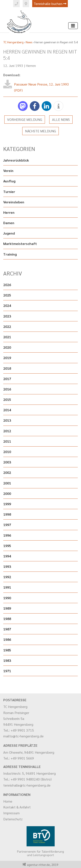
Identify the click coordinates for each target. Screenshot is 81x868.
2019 (7, 358)
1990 (7, 598)
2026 (7, 285)
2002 (7, 472)
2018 (7, 368)
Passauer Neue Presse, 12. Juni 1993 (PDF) (41, 87)
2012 (7, 431)
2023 (7, 316)
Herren (31, 66)
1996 (7, 535)
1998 (7, 514)
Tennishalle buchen (50, 4)
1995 (7, 546)
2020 (7, 347)
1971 (7, 671)
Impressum (11, 813)
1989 (7, 608)
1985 (7, 650)
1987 (7, 629)
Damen (9, 223)
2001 (7, 483)
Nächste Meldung (40, 131)
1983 (7, 660)
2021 (7, 337)
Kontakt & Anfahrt (17, 807)
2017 (7, 379)
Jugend (9, 233)
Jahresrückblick (16, 160)
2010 (7, 452)
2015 (7, 399)
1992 (7, 577)
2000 (7, 493)
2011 (7, 441)
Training (10, 254)
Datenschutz (13, 819)
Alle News (61, 119)
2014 (7, 410)
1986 (7, 639)
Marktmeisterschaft (20, 244)
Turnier (9, 192)
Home (8, 801)
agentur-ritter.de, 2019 (42, 865)
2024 (7, 305)
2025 (7, 295)
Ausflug (9, 181)
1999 (7, 504)
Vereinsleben (14, 202)
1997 (7, 525)
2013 (7, 420)
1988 (7, 619)
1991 (7, 587)
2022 (7, 326)
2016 (7, 389)
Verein (8, 171)
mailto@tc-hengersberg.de (23, 736)
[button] (23, 106)
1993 (7, 566)
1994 (7, 556)
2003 (7, 462)
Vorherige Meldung (25, 119)
